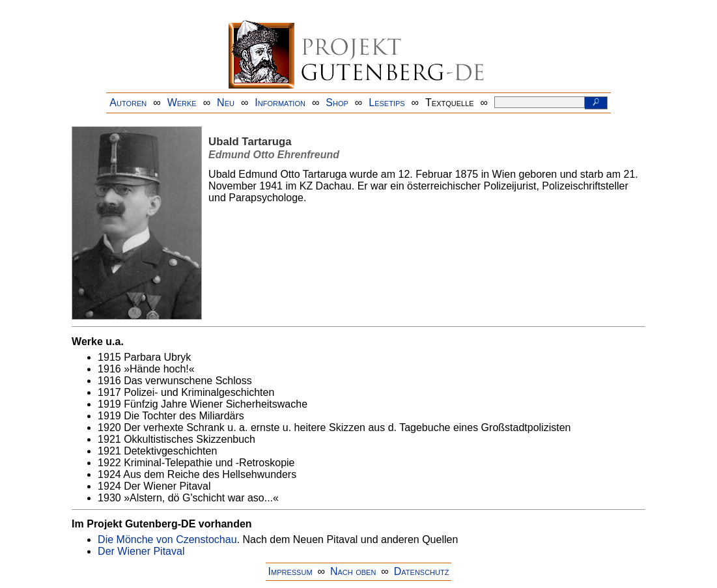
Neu (226, 103)
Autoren (128, 103)
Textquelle (450, 103)
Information (280, 103)
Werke (182, 103)
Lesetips (387, 103)
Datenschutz (422, 571)
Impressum (290, 571)
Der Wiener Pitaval (141, 551)
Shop (337, 103)
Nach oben (353, 571)
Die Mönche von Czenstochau (167, 539)
